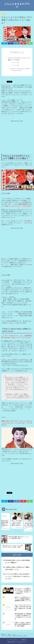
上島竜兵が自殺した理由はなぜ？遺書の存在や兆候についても (17, 568)
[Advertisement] (17, 135)
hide (22, 53)
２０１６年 (16, 65)
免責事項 (24, 640)
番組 (3, 14)
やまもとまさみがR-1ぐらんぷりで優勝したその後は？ (19, 59)
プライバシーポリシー (13, 640)
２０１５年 (16, 63)
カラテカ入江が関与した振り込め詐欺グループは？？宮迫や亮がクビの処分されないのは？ (17, 576)
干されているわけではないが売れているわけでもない (20, 69)
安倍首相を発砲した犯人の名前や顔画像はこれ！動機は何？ (17, 562)
